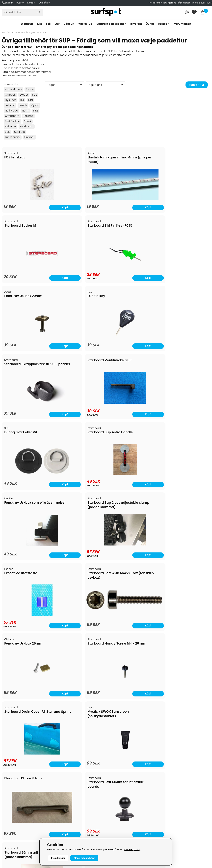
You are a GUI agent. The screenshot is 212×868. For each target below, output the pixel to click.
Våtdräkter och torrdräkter (125, 767)
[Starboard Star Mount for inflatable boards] (185, 478)
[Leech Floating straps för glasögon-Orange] (80, 616)
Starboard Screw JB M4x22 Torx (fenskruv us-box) (78, 370)
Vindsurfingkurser (15, 792)
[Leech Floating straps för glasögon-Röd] (80, 548)
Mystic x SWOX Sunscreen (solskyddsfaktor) (72, 441)
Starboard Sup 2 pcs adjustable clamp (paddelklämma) (179, 300)
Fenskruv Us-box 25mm (129, 366)
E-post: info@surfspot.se (72, 837)
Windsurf (27, 24)
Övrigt (150, 24)
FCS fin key (66, 228)
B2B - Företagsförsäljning (20, 772)
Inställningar (58, 858)
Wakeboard (115, 757)
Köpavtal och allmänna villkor (23, 747)
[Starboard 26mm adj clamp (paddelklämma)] (27, 548)
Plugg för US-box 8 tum (129, 432)
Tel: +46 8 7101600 (67, 832)
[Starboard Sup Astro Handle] (80, 338)
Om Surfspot (11, 742)
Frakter (8, 757)
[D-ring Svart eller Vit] (27, 334)
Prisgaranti (155, 3)
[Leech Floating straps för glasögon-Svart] (132, 616)
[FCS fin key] (80, 270)
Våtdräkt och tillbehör (111, 24)
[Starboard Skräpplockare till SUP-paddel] (132, 267)
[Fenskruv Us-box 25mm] (132, 409)
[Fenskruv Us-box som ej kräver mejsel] (132, 338)
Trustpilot (166, 825)
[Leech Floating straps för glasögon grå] (132, 548)
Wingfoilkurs (11, 797)
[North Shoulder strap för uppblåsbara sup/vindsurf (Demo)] (185, 606)
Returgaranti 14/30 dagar (176, 3)
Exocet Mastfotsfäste (21, 366)
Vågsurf (69, 24)
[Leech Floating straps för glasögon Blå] (27, 616)
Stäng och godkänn (84, 858)
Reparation (11, 782)
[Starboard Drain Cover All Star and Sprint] (27, 478)
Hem (4, 33)
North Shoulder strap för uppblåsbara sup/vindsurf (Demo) (182, 579)
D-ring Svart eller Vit (21, 296)
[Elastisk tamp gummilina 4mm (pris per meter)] (80, 194)
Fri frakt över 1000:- (202, 3)
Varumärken (183, 24)
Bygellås (170, 506)
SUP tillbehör (19, 33)
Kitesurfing (114, 747)
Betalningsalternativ (17, 752)
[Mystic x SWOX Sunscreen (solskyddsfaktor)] (80, 479)
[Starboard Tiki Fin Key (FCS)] (185, 200)
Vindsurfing (115, 742)
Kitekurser (10, 787)
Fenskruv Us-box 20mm (24, 228)
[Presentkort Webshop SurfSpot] (27, 683)
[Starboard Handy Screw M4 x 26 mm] (185, 409)
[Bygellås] (185, 548)
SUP (57, 24)
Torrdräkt (136, 24)
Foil (48, 24)
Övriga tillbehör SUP (37, 33)
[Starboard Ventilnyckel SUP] (185, 266)
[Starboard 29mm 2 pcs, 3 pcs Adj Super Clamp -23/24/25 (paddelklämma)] (80, 684)
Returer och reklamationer (20, 767)
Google (164, 792)
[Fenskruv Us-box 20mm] (27, 270)
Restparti (164, 24)
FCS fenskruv (15, 158)
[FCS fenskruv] (27, 200)
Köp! (41, 348)
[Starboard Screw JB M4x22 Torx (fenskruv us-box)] (80, 397)
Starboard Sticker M (126, 158)
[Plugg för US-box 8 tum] (132, 471)
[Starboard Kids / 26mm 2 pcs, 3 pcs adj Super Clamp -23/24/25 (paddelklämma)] (132, 684)
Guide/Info (44, 3)
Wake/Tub (85, 24)
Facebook (166, 808)
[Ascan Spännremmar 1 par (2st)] (185, 684)
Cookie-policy (132, 850)
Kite (40, 24)
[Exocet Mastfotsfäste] (27, 408)
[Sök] (22, 12)
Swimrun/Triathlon (119, 772)
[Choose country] (187, 13)
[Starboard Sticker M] (132, 200)
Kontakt (31, 3)
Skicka (203, 768)
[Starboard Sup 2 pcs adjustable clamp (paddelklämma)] (185, 338)
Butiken (20, 3)
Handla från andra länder (20, 762)
